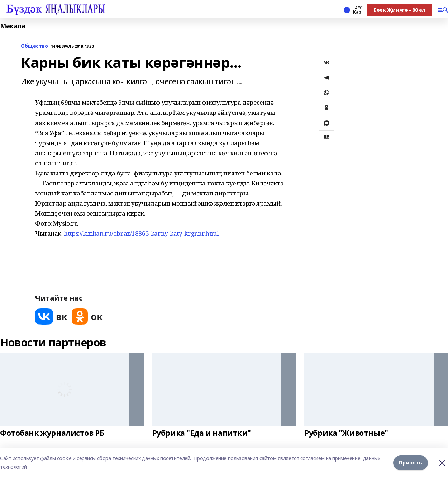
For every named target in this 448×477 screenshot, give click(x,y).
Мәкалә (13, 26)
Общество (34, 46)
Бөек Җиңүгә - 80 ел (399, 10)
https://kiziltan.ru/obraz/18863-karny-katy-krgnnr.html (141, 233)
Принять (411, 462)
